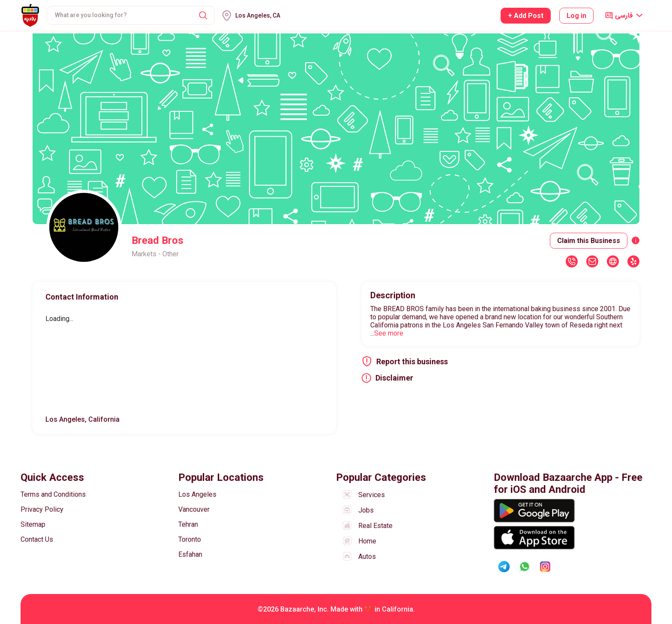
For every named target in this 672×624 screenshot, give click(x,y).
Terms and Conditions (53, 494)
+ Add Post (526, 16)
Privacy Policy (42, 509)
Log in (576, 16)
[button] (203, 15)
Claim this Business (589, 241)
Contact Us (37, 539)
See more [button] (389, 333)
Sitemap (33, 524)
